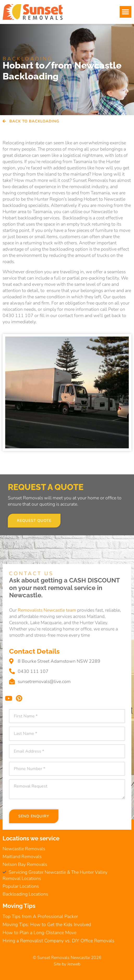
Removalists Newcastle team (47, 610)
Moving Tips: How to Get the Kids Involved (47, 925)
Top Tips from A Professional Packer (40, 916)
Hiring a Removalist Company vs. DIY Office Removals (59, 941)
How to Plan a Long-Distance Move (39, 933)
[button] (126, 12)
